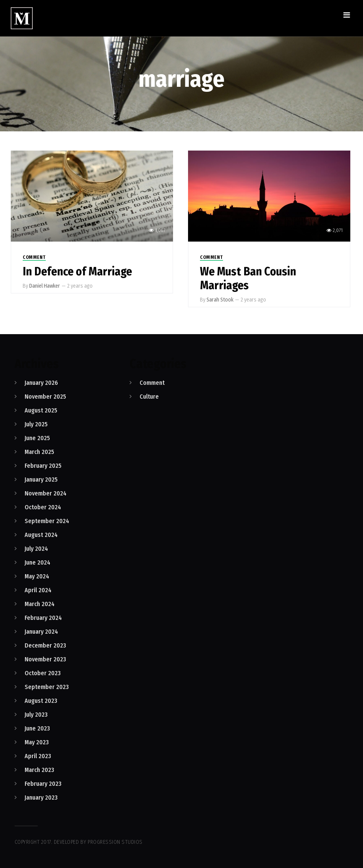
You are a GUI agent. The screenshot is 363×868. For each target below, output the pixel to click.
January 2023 (41, 798)
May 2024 (37, 576)
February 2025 (43, 466)
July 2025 (36, 424)
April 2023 (38, 756)
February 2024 (43, 618)
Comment (34, 257)
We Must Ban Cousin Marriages (248, 278)
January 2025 (41, 480)
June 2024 (37, 562)
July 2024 (36, 549)
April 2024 (38, 590)
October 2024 (43, 507)
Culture (149, 397)
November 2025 (45, 397)
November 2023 (45, 659)
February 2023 (43, 784)
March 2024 (40, 604)
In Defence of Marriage (77, 272)
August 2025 (41, 410)
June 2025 (37, 438)
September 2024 (47, 521)
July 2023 (36, 715)
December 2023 (45, 645)
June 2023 (37, 728)
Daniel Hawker (45, 286)
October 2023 (43, 673)
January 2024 (41, 632)
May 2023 (37, 742)
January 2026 (41, 383)
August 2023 (41, 701)
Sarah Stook (220, 300)
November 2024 (46, 493)
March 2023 (39, 770)
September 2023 (47, 687)
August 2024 (41, 535)
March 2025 (39, 452)
